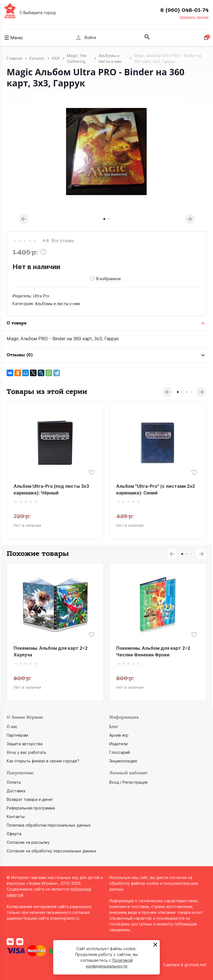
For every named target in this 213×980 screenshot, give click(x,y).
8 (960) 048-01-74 (184, 10)
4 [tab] (191, 392)
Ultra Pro (41, 296)
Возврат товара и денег (30, 799)
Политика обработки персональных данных (49, 825)
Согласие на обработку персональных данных (52, 851)
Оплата (14, 782)
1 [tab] (104, 219)
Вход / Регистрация (128, 782)
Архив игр (119, 735)
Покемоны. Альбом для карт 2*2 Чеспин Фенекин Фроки (153, 651)
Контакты (16, 817)
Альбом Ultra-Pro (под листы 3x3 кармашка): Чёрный (51, 489)
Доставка (16, 791)
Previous (24, 219)
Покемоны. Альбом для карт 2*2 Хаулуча (51, 651)
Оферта (14, 834)
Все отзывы (63, 241)
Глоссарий (120, 752)
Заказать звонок (194, 17)
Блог (114, 727)
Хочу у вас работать (26, 752)
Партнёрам (17, 735)
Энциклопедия (123, 761)
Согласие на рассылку (28, 842)
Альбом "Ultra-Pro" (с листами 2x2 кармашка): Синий (156, 489)
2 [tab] (109, 219)
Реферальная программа (31, 808)
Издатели (118, 744)
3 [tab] (187, 392)
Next (190, 219)
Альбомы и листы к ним (57, 304)
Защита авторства (25, 744)
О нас (12, 727)
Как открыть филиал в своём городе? (43, 761)
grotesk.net (195, 965)
